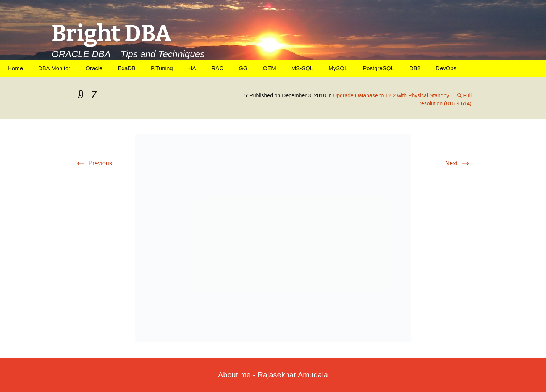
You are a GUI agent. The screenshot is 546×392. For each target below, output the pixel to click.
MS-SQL (302, 68)
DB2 (415, 68)
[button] (273, 238)
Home (15, 68)
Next (458, 163)
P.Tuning (162, 68)
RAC (217, 68)
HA (192, 68)
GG (243, 68)
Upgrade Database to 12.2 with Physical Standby (391, 95)
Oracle (94, 68)
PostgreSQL (378, 68)
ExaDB (127, 68)
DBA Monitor (54, 68)
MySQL (338, 68)
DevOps (446, 68)
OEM (270, 68)
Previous (93, 163)
